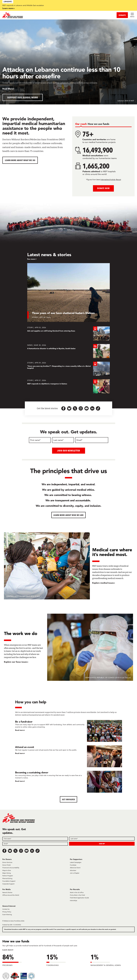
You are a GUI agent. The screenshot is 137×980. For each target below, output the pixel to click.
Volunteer (73, 870)
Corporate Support (8, 884)
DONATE (122, 15)
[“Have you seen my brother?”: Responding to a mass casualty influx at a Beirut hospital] (68, 369)
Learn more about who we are (69, 515)
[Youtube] (27, 851)
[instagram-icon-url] (81, 408)
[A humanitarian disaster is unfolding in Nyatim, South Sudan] (68, 351)
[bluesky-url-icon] (69, 408)
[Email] (92, 440)
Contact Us (6, 909)
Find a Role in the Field (77, 895)
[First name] (40, 440)
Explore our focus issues (16, 662)
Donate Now (103, 188)
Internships (73, 900)
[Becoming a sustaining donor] (69, 782)
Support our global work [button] (23, 97)
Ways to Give (7, 870)
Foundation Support (9, 881)
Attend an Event (75, 868)
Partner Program (8, 876)
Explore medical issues (103, 583)
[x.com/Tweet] (15, 851)
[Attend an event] (69, 756)
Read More (8, 89)
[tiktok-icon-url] (98, 408)
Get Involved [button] (68, 799)
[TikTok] (38, 851)
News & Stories (7, 892)
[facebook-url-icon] (63, 408)
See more (31, 259)
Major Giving (7, 873)
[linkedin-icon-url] (92, 408)
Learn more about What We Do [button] (20, 160)
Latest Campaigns (76, 862)
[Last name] (63, 440)
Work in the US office (77, 892)
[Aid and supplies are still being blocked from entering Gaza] (68, 333)
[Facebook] (4, 851)
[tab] (81, 124)
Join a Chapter (75, 873)
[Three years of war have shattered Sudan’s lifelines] (69, 293)
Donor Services (7, 862)
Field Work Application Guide (79, 898)
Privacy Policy (7, 912)
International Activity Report (111, 180)
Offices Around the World (11, 895)
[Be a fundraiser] (69, 731)
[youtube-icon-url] (86, 408)
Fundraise (73, 865)
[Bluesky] (10, 851)
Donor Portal (6, 865)
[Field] (35, 839)
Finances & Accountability (11, 868)
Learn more (8, 8)
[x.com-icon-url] (75, 408)
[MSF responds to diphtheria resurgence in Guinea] (68, 386)
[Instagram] (21, 851)
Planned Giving (7, 878)
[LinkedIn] (32, 851)
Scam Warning (7, 914)
